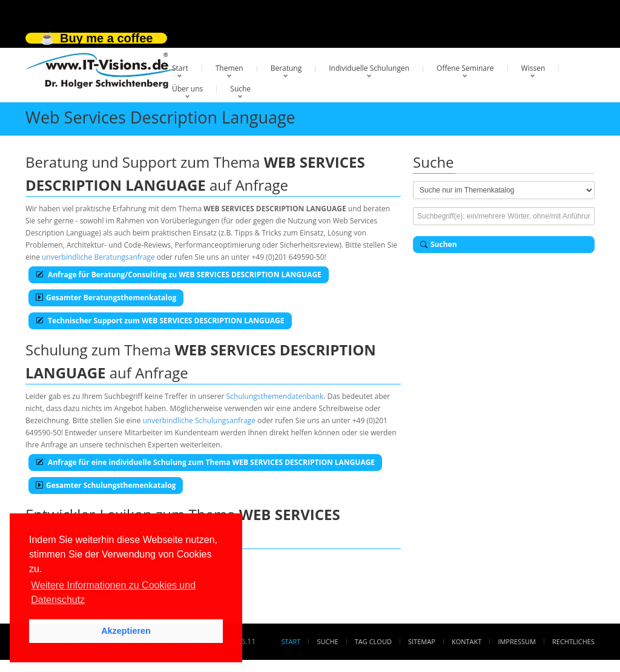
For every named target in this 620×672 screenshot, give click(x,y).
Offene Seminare (465, 68)
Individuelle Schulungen (369, 68)
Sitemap (422, 641)
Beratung (286, 68)
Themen (229, 68)
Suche (240, 89)
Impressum (516, 641)
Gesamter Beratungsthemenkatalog (106, 298)
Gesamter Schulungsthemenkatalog (106, 485)
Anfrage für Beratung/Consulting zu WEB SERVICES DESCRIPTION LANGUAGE (179, 275)
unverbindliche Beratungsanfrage (98, 257)
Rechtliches (573, 641)
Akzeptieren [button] (126, 631)
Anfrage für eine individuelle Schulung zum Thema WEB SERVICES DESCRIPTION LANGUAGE (205, 462)
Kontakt (467, 641)
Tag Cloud (373, 641)
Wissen (533, 68)
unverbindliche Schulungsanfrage (199, 420)
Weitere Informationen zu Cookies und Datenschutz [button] (113, 592)
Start (180, 68)
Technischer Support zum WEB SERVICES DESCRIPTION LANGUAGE (160, 321)
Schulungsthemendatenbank (275, 396)
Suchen (439, 244)
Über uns (187, 89)
